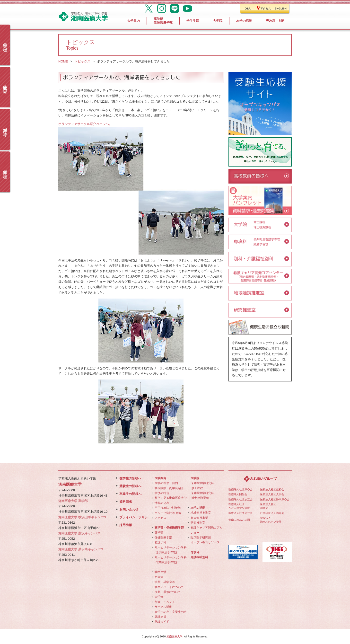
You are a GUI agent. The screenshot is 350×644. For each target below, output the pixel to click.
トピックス (83, 61)
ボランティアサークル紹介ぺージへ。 (85, 124)
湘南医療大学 (175, 636)
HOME (63, 61)
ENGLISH (281, 9)
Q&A (248, 9)
